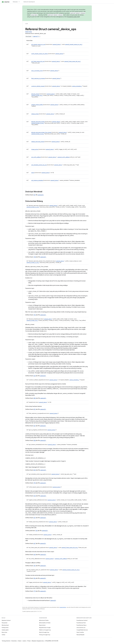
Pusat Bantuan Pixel (81, 623)
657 (35, 518)
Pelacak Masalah (80, 635)
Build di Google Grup (44, 632)
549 (35, 555)
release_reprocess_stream (38, 142)
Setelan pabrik (5, 630)
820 (35, 470)
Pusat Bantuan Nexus (81, 625)
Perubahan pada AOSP (73, 17)
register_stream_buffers (37, 105)
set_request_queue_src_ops (38, 44)
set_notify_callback (36, 157)
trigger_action (35, 149)
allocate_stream (35, 94)
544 (35, 496)
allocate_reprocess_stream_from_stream (41, 132)
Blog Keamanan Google (45, 628)
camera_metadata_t (77, 86)
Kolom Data (29, 32)
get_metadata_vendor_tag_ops (39, 165)
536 (35, 578)
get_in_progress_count (37, 71)
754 (35, 315)
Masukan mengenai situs (38, 641)
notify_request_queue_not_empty (40, 54)
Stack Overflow (80, 632)
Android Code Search (29, 2)
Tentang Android (6, 641)
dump (33, 173)
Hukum (20, 641)
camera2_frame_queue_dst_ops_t (72, 61)
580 (35, 398)
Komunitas (14, 641)
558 (35, 441)
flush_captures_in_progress (38, 78)
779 (35, 591)
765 (37, 531)
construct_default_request (38, 86)
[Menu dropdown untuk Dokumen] (20, 2)
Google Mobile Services (82, 630)
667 (35, 544)
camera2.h (36, 36)
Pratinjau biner (5, 628)
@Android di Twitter (44, 620)
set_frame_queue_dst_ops (38, 61)
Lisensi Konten (63, 607)
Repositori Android (6, 620)
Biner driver (4, 632)
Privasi (29, 641)
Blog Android (42, 625)
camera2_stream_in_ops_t (38, 123)
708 (35, 257)
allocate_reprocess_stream (38, 122)
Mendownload (5, 625)
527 (35, 195)
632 (35, 376)
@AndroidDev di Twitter (45, 623)
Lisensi (24, 641)
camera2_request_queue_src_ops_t (74, 44)
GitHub (3, 635)
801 (35, 409)
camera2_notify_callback (64, 157)
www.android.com (81, 628)
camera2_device (57, 44)
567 (35, 426)
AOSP (27, 24)
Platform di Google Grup (45, 630)
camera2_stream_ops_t (37, 95)
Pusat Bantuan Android (82, 620)
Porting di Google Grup (45, 635)
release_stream (35, 114)
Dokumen (15, 2)
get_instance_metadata (37, 180)
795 (35, 483)
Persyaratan (5, 623)
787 (35, 566)
